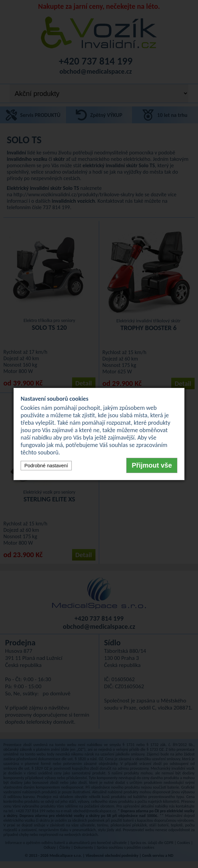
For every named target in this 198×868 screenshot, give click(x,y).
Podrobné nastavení (46, 466)
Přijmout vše (152, 465)
